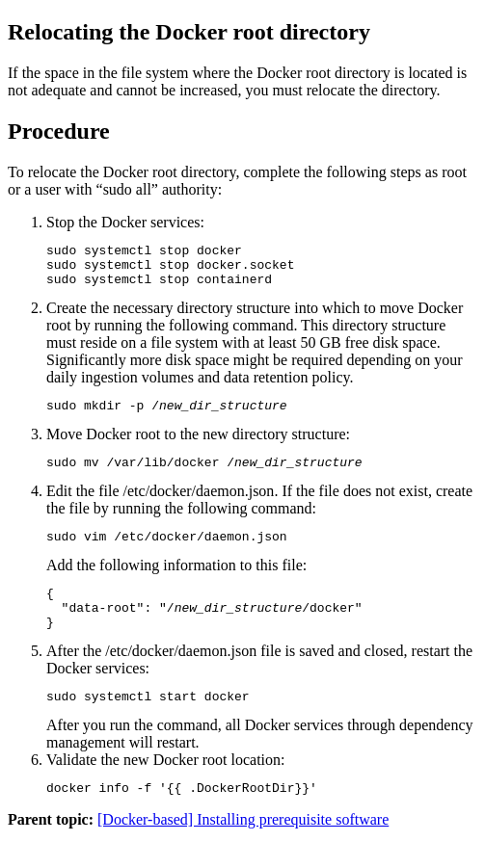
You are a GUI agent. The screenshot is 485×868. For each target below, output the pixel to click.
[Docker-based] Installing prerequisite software (243, 851)
